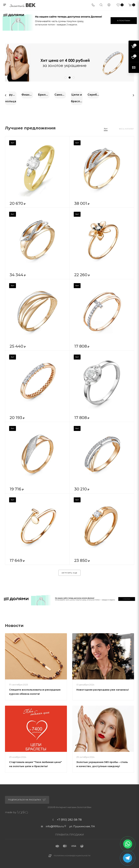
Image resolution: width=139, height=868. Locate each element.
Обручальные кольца (25, 95)
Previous (6, 94)
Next (133, 94)
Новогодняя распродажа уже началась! (103, 686)
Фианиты (69, 95)
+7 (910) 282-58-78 (69, 816)
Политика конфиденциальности (72, 852)
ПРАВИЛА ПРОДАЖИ (69, 831)
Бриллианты (114, 95)
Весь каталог (127, 125)
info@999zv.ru (55, 823)
